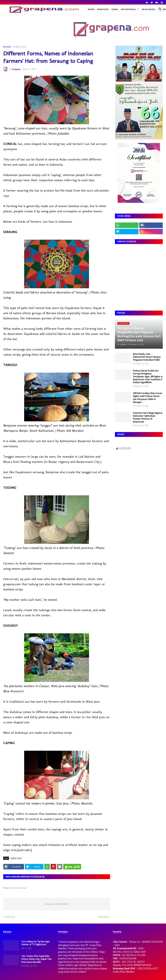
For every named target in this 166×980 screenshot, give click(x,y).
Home (91, 9)
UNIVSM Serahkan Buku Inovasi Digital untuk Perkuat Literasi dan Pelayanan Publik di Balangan (147, 398)
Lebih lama (103, 917)
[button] (160, 9)
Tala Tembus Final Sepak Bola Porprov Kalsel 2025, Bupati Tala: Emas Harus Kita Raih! (37, 959)
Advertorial (128, 9)
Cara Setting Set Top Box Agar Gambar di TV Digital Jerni (35, 943)
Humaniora (149, 9)
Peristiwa (103, 9)
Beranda (7, 47)
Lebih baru (10, 917)
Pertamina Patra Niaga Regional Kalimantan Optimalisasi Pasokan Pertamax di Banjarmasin (148, 417)
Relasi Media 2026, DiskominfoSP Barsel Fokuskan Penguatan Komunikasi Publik (147, 357)
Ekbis (115, 9)
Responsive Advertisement (57, 904)
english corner (20, 47)
